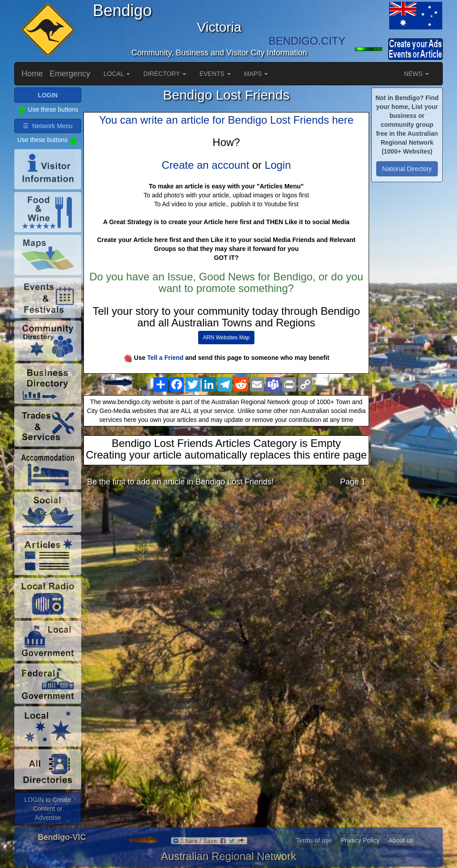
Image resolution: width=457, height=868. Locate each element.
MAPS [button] (256, 74)
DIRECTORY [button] (165, 74)
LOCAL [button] (117, 74)
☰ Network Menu (48, 126)
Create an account (205, 165)
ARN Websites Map (226, 338)
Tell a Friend (165, 358)
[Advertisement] (226, 564)
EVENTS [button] (215, 74)
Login (278, 165)
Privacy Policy (360, 840)
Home (32, 74)
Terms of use (314, 840)
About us (401, 840)
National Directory (407, 169)
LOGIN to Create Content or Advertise (48, 809)
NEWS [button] (416, 74)
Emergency (70, 74)
